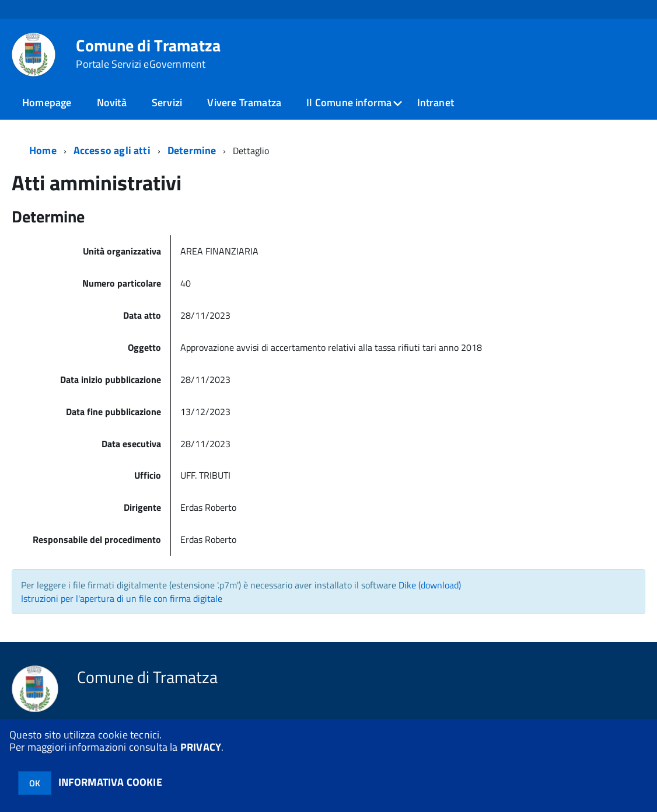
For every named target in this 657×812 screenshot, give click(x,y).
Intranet (436, 102)
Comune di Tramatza (148, 54)
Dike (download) (430, 585)
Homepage (47, 102)
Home (43, 150)
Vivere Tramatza (244, 102)
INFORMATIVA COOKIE (110, 782)
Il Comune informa (349, 102)
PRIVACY (201, 747)
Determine (192, 150)
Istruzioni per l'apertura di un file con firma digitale (122, 598)
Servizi (167, 102)
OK (35, 783)
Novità (112, 102)
